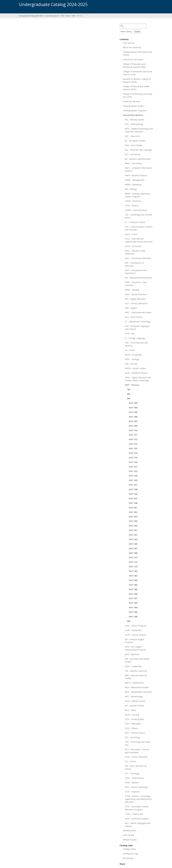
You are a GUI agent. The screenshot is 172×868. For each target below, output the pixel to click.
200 (128, 394)
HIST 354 (133, 517)
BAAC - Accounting (133, 163)
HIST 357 (133, 530)
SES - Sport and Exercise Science (136, 767)
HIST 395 (133, 612)
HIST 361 (133, 535)
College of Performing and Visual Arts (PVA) (137, 95)
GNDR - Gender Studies (135, 368)
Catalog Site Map (131, 854)
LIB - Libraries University (136, 671)
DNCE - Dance (131, 234)
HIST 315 (133, 448)
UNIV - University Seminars (137, 819)
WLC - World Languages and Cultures (138, 825)
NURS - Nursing (132, 715)
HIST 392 (133, 603)
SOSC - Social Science (134, 778)
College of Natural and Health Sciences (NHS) (136, 88)
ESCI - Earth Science (134, 317)
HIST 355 (133, 521)
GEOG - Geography (133, 355)
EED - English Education (135, 299)
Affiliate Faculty (130, 840)
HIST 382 (133, 571)
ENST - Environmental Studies (138, 312)
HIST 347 (133, 498)
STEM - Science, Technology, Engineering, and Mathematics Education (138, 799)
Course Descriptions (52, 16)
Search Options (136, 29)
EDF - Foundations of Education (134, 264)
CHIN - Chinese (132, 206)
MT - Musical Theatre (135, 706)
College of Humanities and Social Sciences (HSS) (137, 73)
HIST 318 (133, 458)
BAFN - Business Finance (136, 175)
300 (74, 16)
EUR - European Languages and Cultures (137, 327)
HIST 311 (133, 435)
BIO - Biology (131, 189)
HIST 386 (133, 589)
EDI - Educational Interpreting (138, 278)
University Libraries (131, 101)
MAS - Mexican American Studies (136, 677)
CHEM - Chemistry (133, 201)
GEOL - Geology (132, 359)
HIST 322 (133, 471)
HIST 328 (133, 476)
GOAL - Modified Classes (136, 373)
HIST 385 (133, 585)
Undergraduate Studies (133, 106)
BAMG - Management (135, 180)
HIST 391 (133, 598)
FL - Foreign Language (135, 338)
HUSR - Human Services (136, 635)
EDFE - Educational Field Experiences (136, 272)
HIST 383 (133, 576)
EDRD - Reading (132, 290)
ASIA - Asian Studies (134, 145)
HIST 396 (133, 617)
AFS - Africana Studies (135, 120)
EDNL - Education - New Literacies (136, 284)
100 (128, 389)
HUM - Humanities (133, 630)
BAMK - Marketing (133, 184)
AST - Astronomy (133, 154)
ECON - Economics (133, 246)
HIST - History (66, 16)
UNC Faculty (128, 835)
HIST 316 (133, 453)
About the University (132, 47)
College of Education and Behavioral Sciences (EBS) (134, 65)
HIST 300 (133, 403)
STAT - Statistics (132, 792)
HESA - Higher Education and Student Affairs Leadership (138, 379)
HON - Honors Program (136, 626)
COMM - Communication (136, 210)
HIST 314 (133, 444)
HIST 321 (133, 467)
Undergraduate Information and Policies (137, 53)
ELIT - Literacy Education (136, 303)
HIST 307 (133, 421)
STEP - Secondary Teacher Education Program (137, 808)
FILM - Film (130, 334)
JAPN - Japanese (132, 654)
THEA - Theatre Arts (134, 814)
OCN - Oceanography (134, 719)
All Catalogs (128, 858)
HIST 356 (133, 526)
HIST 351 (133, 508)
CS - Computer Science (135, 222)
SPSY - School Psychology (136, 787)
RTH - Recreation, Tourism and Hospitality (137, 751)
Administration (129, 830)
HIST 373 (133, 567)
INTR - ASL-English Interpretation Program (136, 648)
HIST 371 (133, 557)
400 (128, 621)
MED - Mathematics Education (138, 692)
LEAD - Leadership (133, 666)
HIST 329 (133, 480)
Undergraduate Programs (135, 110)
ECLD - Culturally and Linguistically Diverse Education (139, 240)
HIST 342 (133, 494)
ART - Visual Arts (132, 136)
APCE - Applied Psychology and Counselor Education (139, 130)
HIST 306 (133, 417)
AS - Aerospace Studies (135, 141)
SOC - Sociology (132, 773)
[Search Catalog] (133, 26)
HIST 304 (133, 408)
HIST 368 (133, 553)
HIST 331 (133, 485)
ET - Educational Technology (138, 321)
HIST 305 (133, 412)
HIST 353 (133, 512)
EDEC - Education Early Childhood (135, 252)
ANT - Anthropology (134, 124)
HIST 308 (133, 426)
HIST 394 (133, 607)
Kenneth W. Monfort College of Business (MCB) (137, 80)
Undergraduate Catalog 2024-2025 (31, 16)
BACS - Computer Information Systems (138, 169)
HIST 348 (133, 503)
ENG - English (131, 308)
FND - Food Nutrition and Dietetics (136, 344)
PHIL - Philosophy (133, 724)
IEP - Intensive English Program (135, 641)
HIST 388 (133, 594)
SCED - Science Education (136, 757)
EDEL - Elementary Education (138, 258)
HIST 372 (133, 562)
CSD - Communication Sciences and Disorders (139, 228)
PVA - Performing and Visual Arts (137, 743)
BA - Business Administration (138, 159)
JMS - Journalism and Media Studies (137, 660)
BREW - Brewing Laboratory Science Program (138, 195)
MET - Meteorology (134, 696)
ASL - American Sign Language (138, 150)
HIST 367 (133, 548)
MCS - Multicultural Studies (137, 687)
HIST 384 (133, 580)
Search (137, 32)
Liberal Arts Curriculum (133, 59)
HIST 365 (133, 544)
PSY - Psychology (132, 737)
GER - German (131, 364)
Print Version (129, 43)
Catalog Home (129, 849)
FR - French (130, 350)
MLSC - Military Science (135, 701)
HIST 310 (133, 430)
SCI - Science (130, 761)
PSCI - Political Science (135, 733)
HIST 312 (133, 439)
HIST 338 (133, 489)
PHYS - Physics (131, 728)
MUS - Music (130, 710)
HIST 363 (133, 539)
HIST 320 (133, 462)
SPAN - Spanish (132, 782)
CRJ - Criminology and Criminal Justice (138, 216)
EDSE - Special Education (136, 294)
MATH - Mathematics (135, 683)
